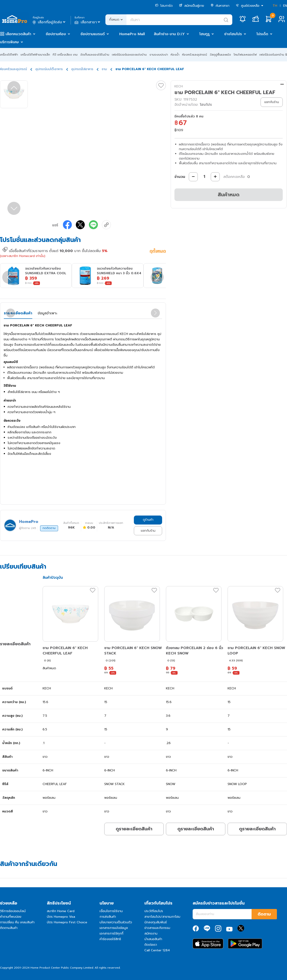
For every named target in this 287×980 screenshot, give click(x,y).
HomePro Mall (132, 34)
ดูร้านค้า (148, 520)
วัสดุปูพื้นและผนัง (220, 55)
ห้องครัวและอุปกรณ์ (195, 55)
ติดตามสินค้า (9, 928)
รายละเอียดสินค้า (18, 313)
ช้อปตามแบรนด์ (93, 34)
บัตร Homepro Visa (61, 917)
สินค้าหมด (229, 195)
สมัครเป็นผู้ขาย (192, 6)
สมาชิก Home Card (61, 911)
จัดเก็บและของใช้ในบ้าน (95, 55)
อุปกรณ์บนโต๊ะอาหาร (49, 69)
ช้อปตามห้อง (56, 34)
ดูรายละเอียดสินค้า (134, 829)
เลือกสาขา (88, 22)
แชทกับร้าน (148, 531)
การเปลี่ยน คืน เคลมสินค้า (17, 922)
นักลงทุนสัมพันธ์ (156, 922)
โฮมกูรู (204, 34)
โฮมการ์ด (164, 6)
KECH (179, 86)
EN (285, 6)
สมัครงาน (151, 934)
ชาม (104, 69)
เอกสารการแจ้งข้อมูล (114, 928)
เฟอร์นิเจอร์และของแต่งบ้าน (129, 55)
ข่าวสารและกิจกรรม (157, 928)
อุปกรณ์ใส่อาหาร (82, 69)
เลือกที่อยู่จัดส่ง (49, 22)
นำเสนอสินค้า (153, 939)
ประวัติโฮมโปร (154, 911)
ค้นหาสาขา (220, 6)
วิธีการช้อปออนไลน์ (13, 911)
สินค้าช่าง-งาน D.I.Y (169, 34)
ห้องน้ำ (175, 55)
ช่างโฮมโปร (233, 34)
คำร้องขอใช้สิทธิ (110, 939)
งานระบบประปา (159, 55)
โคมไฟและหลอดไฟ (245, 55)
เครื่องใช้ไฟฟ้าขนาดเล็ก (35, 55)
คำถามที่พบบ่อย (11, 917)
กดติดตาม (49, 528)
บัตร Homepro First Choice (67, 922)
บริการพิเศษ (9, 42)
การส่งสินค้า (108, 917)
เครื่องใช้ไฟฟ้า (9, 55)
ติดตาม (264, 914)
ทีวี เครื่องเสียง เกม (65, 55)
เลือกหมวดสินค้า (18, 34)
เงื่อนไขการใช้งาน (111, 911)
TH (275, 6)
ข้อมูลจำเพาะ (47, 313)
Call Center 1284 (157, 950)
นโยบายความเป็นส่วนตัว (116, 922)
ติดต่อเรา (151, 945)
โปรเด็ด (262, 34)
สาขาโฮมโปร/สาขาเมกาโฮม (162, 917)
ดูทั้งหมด (158, 251)
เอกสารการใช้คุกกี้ (111, 934)
